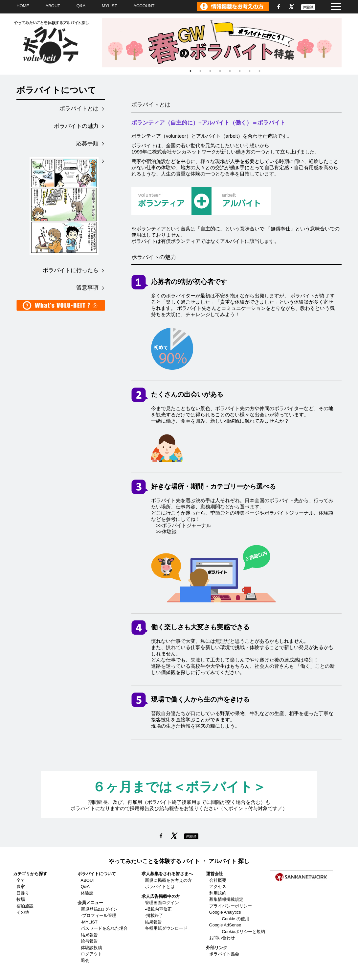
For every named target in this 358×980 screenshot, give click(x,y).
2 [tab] (200, 71)
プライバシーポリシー (231, 906)
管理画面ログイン (162, 903)
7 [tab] (250, 71)
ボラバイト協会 (224, 954)
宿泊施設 (25, 906)
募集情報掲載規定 (226, 899)
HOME (23, 6)
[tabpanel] (225, 43)
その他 (23, 912)
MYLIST (110, 6)
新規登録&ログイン (99, 909)
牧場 (21, 899)
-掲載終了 (154, 915)
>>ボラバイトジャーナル (184, 525)
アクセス (218, 887)
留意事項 (87, 288)
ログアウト (91, 954)
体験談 (308, 7)
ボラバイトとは (79, 109)
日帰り (23, 893)
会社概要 (218, 880)
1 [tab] (190, 71)
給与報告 (89, 941)
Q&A (81, 6)
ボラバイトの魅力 (76, 126)
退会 (85, 960)
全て (21, 880)
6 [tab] (240, 71)
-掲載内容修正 (158, 909)
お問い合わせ (222, 938)
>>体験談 (166, 532)
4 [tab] (220, 71)
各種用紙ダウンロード (166, 928)
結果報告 (89, 935)
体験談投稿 (91, 948)
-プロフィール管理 (99, 915)
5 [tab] (230, 71)
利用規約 (218, 893)
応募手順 (87, 143)
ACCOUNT (144, 6)
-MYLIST (89, 922)
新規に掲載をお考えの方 (168, 880)
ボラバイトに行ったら (71, 270)
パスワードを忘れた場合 (104, 928)
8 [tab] (259, 71)
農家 (21, 887)
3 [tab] (210, 71)
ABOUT (53, 6)
